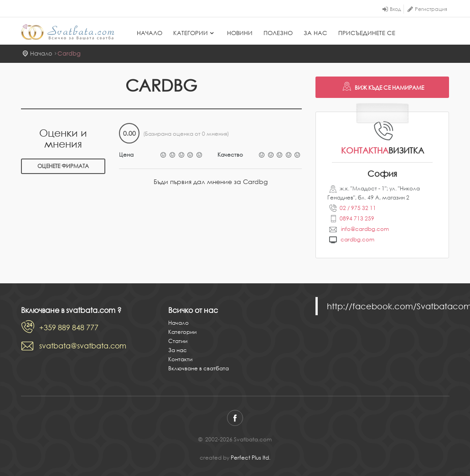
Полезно (278, 33)
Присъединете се (367, 33)
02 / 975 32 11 (358, 208)
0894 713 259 (357, 218)
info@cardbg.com (364, 229)
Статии (178, 341)
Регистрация (431, 9)
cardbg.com (357, 239)
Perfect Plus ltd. (250, 458)
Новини (240, 33)
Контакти (180, 359)
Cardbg (69, 54)
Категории (195, 33)
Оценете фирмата (63, 166)
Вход (395, 9)
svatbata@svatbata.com (83, 346)
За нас (315, 33)
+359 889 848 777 (69, 328)
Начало (150, 33)
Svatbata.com (68, 32)
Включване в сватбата (199, 368)
